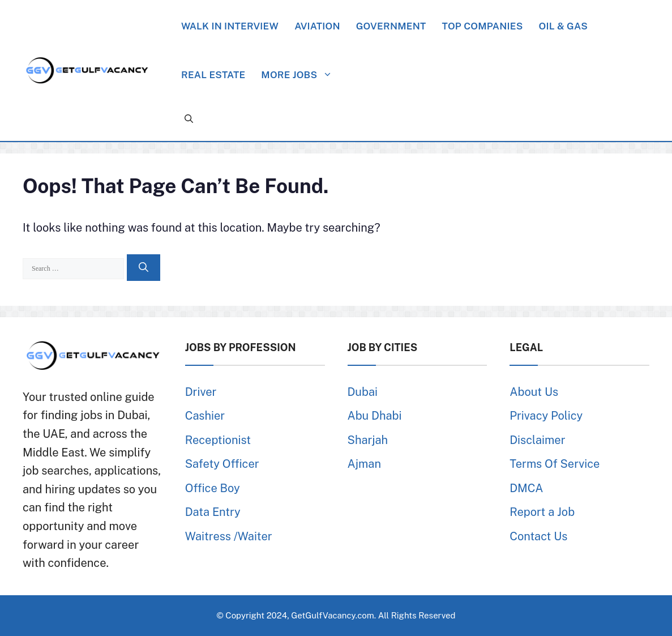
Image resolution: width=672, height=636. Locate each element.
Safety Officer (222, 464)
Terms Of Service (555, 464)
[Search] (144, 268)
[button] (189, 119)
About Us (534, 392)
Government (391, 26)
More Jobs (302, 75)
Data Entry (213, 512)
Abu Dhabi (375, 416)
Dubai (363, 392)
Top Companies (482, 26)
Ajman (364, 464)
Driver (201, 392)
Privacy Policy (546, 416)
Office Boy (213, 488)
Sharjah (368, 440)
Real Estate (213, 75)
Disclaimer (537, 440)
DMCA (526, 488)
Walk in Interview (230, 26)
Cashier (205, 416)
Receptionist (218, 440)
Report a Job (542, 512)
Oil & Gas (563, 26)
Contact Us (538, 536)
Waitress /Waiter (229, 536)
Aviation (317, 26)
